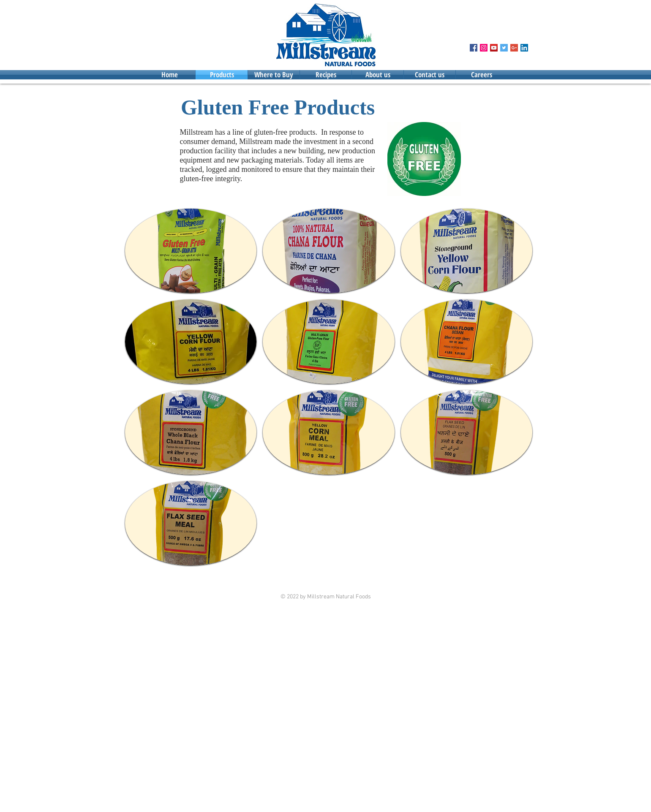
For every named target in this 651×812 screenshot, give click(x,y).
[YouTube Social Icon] (494, 48)
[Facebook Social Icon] (474, 48)
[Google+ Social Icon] (514, 48)
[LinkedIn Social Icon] (524, 48)
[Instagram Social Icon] (484, 48)
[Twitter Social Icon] (504, 48)
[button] (191, 251)
